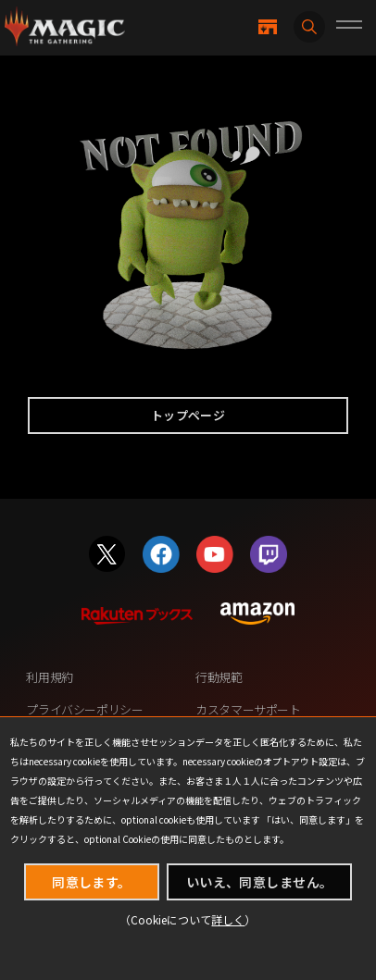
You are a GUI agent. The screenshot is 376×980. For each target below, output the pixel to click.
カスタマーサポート (248, 709)
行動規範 (219, 677)
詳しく (228, 919)
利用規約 (49, 677)
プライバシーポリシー (84, 709)
